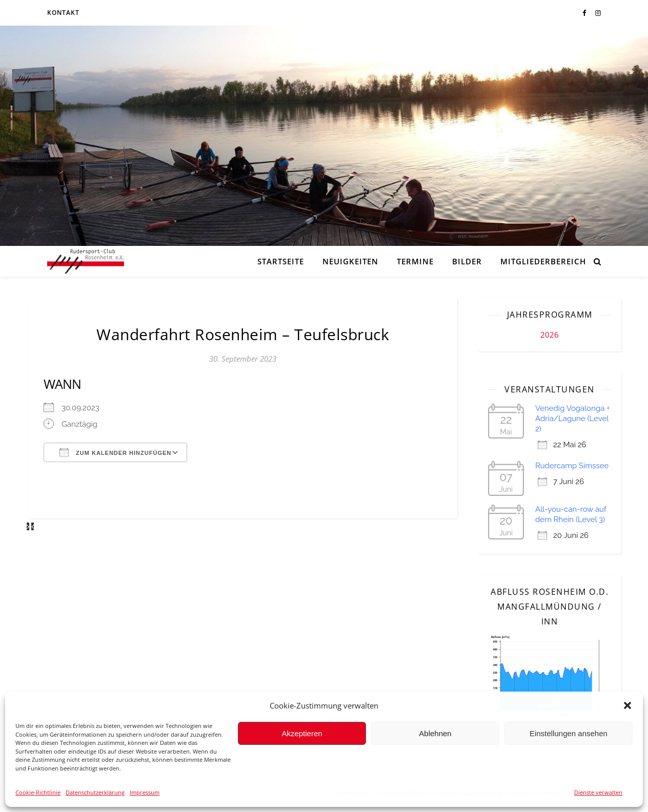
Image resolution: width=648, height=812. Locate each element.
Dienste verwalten (598, 792)
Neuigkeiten (350, 261)
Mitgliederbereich (543, 261)
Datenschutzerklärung (95, 792)
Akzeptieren (302, 733)
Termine (415, 261)
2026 (550, 335)
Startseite (281, 261)
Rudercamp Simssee (572, 466)
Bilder (467, 261)
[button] (627, 705)
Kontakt (63, 13)
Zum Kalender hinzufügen (115, 452)
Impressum (145, 792)
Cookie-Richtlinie (38, 792)
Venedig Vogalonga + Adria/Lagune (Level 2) (573, 419)
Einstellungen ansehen (569, 733)
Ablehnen (435, 733)
